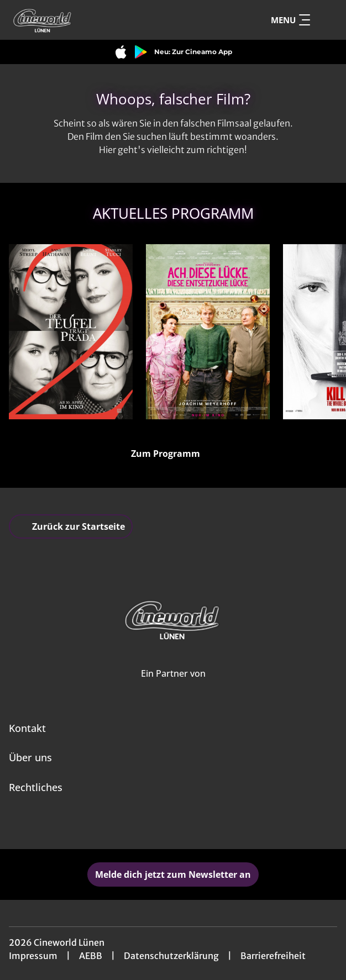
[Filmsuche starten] (326, 20)
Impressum (33, 956)
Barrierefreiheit (273, 956)
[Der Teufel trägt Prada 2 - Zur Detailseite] (71, 332)
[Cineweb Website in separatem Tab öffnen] (173, 685)
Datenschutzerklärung (171, 956)
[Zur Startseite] (86, 20)
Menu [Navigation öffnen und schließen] (290, 20)
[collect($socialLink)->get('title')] (161, 825)
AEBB (91, 956)
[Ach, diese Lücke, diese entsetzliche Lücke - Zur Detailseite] (208, 332)
